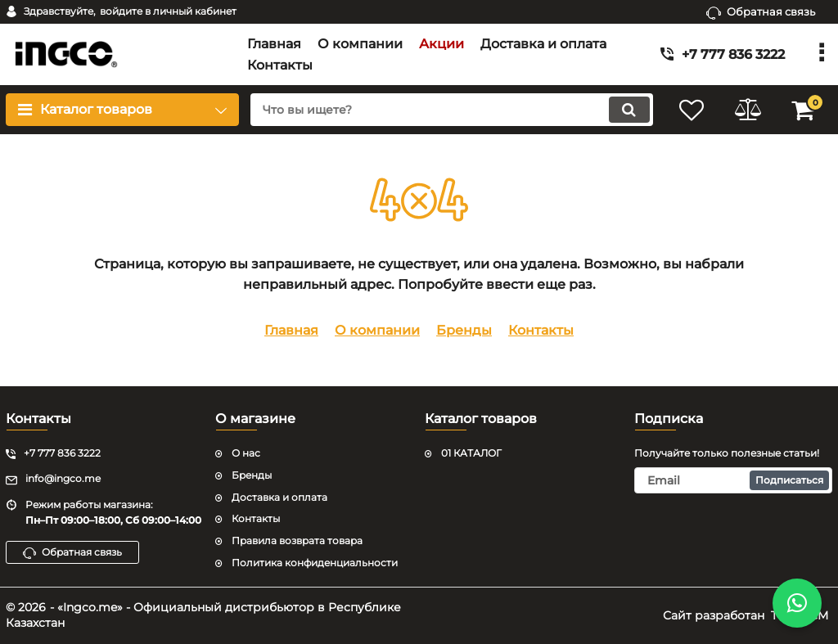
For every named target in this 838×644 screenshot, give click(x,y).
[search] (450, 110)
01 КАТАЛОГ (471, 453)
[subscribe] (733, 480)
